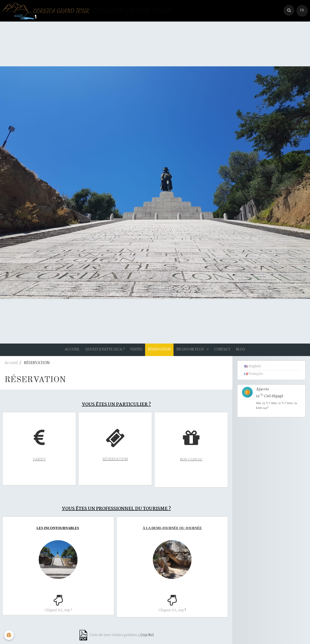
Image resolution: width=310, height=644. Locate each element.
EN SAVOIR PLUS (191, 351)
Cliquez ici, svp (173, 611)
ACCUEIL (69, 351)
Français (253, 377)
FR (302, 11)
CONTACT (224, 351)
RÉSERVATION (116, 462)
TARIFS (40, 463)
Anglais (253, 369)
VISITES (135, 351)
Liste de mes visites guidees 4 (115, 634)
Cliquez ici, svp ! (59, 611)
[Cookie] (9, 635)
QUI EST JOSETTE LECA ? (103, 351)
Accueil (11, 366)
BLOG (244, 351)
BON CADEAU (192, 462)
